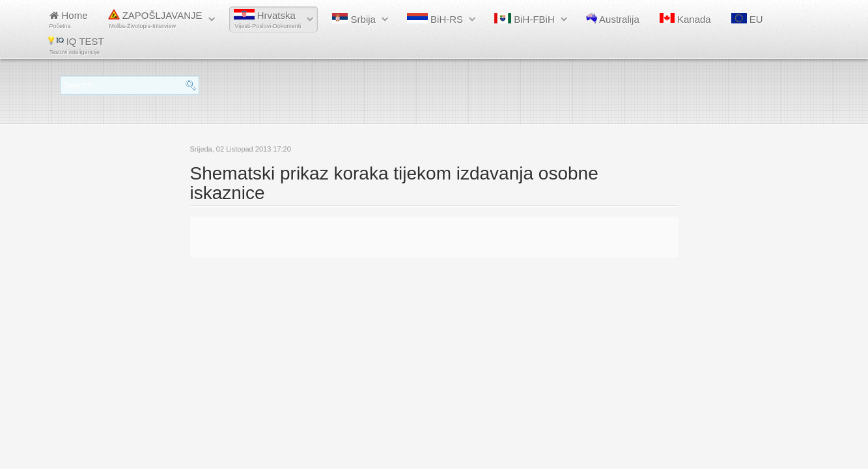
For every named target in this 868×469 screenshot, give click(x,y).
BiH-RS (435, 19)
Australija (613, 19)
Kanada (685, 19)
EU (747, 19)
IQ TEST (76, 45)
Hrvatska (268, 19)
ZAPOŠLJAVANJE (155, 19)
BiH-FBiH (525, 19)
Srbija (354, 19)
